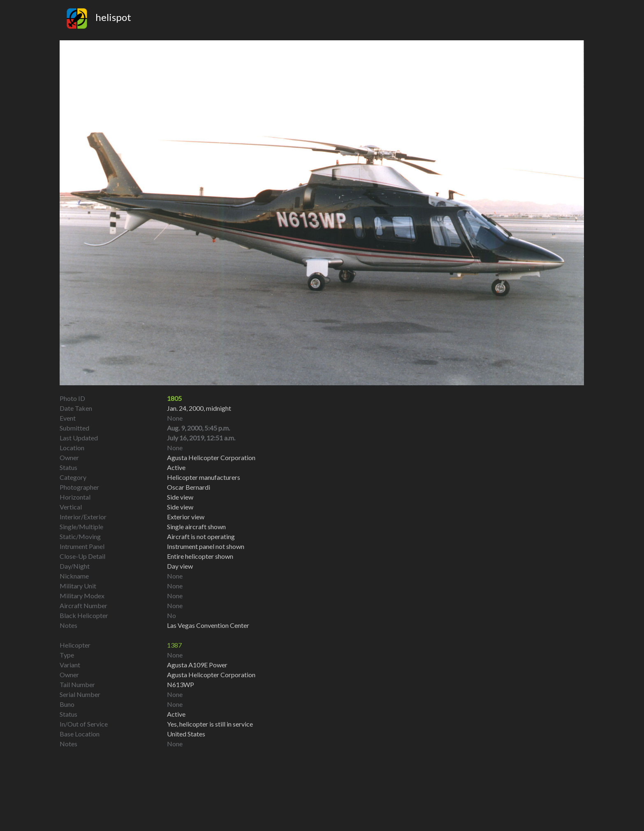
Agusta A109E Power (197, 665)
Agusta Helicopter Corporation (211, 675)
